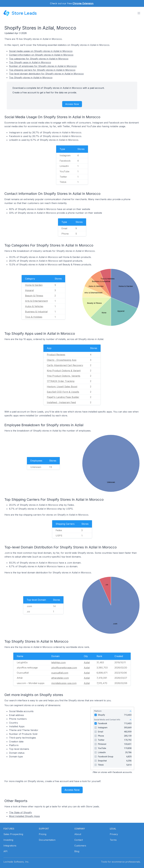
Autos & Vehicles (34, 306)
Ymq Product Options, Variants (64, 376)
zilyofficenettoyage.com (64, 668)
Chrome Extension (83, 3)
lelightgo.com (58, 662)
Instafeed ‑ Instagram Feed (61, 402)
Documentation (47, 840)
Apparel (29, 290)
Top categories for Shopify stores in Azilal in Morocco (39, 59)
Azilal (87, 662)
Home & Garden (34, 285)
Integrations (10, 846)
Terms (113, 840)
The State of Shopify (20, 812)
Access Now (72, 104)
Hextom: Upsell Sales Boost (62, 387)
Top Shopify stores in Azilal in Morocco (31, 78)
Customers (80, 846)
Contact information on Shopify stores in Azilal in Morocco (41, 55)
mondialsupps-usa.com (64, 683)
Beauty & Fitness (34, 296)
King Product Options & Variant (64, 371)
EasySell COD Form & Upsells (63, 392)
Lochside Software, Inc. (16, 862)
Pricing (43, 834)
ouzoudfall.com (60, 673)
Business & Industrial (36, 312)
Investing (8, 840)
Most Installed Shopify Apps (24, 816)
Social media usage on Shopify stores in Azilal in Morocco (41, 51)
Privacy (114, 834)
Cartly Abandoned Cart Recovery (65, 365)
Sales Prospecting (13, 834)
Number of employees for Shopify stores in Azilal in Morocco (43, 66)
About (78, 834)
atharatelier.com (60, 678)
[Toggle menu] (139, 13)
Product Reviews (56, 355)
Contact (79, 840)
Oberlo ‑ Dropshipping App (62, 360)
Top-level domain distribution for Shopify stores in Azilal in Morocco (46, 74)
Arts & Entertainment (36, 301)
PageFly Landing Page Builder (63, 397)
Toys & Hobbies (34, 317)
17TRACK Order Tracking (61, 381)
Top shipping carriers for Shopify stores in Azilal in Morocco (42, 70)
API (5, 851)
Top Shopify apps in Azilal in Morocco (30, 62)
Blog (77, 851)
